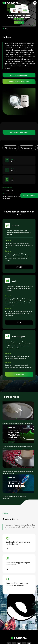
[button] (19, 543)
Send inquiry (19, 374)
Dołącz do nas (29, 196)
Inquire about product (19, 75)
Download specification (19, 82)
